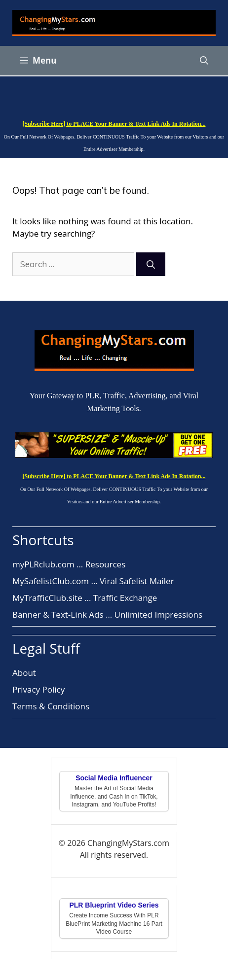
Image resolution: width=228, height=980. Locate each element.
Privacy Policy (38, 689)
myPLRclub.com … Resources (69, 564)
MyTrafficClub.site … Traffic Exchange (85, 598)
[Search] (151, 264)
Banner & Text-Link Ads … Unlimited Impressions (107, 614)
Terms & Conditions (51, 706)
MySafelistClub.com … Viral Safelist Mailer (93, 581)
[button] (204, 61)
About (24, 673)
